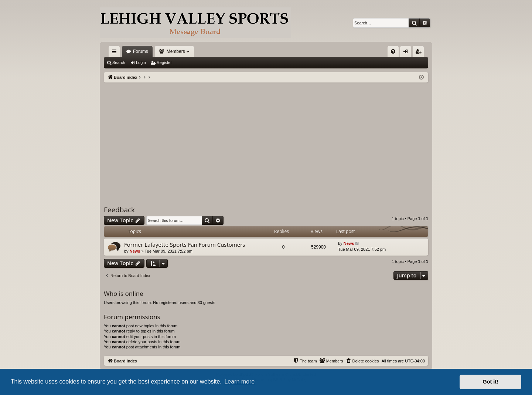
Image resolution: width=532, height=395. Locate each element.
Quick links (116, 53)
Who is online (124, 293)
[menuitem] (393, 51)
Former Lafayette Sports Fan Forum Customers (185, 244)
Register (164, 63)
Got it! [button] (491, 382)
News (135, 251)
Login (141, 63)
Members (176, 51)
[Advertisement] (266, 138)
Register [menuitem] (420, 53)
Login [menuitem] (407, 53)
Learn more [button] (239, 382)
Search (119, 63)
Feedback (119, 210)
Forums (141, 51)
